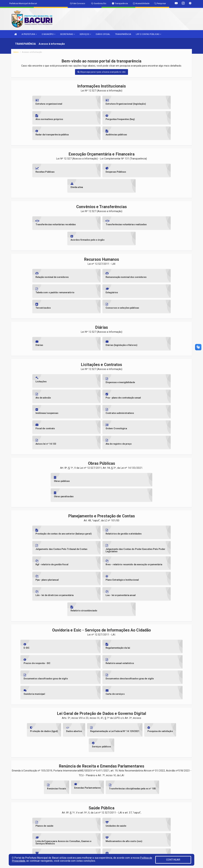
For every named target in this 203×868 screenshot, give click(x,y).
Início (16, 52)
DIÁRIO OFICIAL (103, 34)
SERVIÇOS (85, 34)
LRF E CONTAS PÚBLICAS (149, 34)
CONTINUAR (173, 860)
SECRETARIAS (67, 34)
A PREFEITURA (29, 34)
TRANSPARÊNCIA (123, 34)
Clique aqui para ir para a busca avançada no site (101, 72)
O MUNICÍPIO (49, 34)
